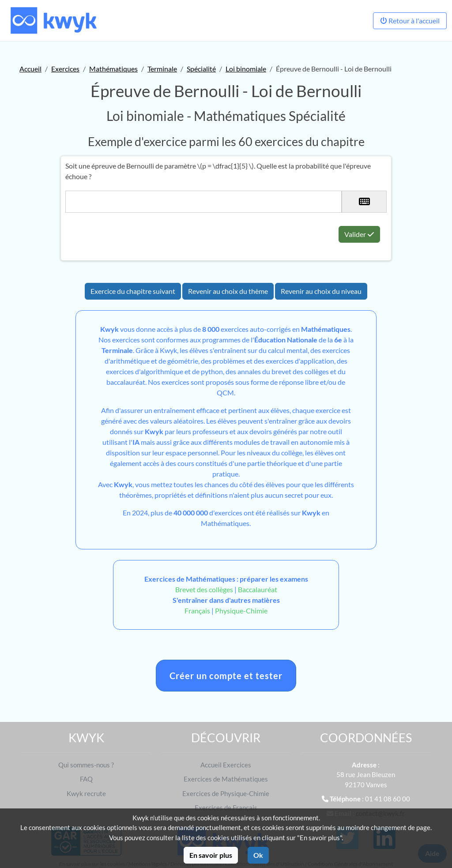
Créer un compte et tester (226, 676)
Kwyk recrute (86, 793)
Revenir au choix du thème (228, 291)
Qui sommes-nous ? (86, 765)
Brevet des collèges (205, 589)
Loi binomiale (246, 69)
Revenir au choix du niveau (321, 291)
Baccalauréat (258, 589)
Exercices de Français (226, 808)
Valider (359, 234)
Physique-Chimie (241, 611)
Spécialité (201, 69)
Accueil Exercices (226, 765)
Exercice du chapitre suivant (133, 291)
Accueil (30, 69)
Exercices (65, 69)
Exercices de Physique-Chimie (226, 793)
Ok (258, 855)
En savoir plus (211, 855)
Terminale (162, 69)
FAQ (86, 779)
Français (197, 611)
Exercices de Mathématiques (226, 779)
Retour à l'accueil (410, 21)
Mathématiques (113, 69)
